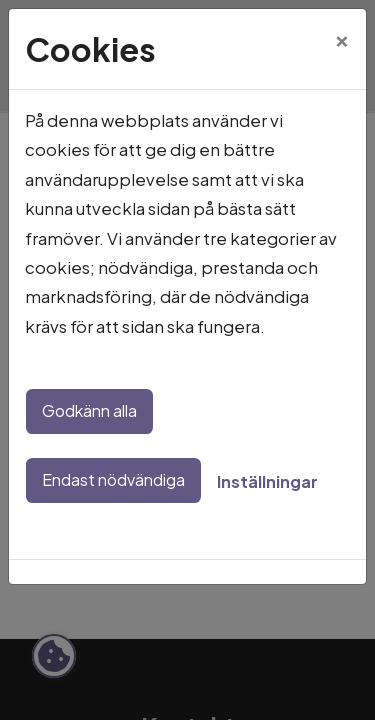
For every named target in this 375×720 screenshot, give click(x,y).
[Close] (342, 37)
